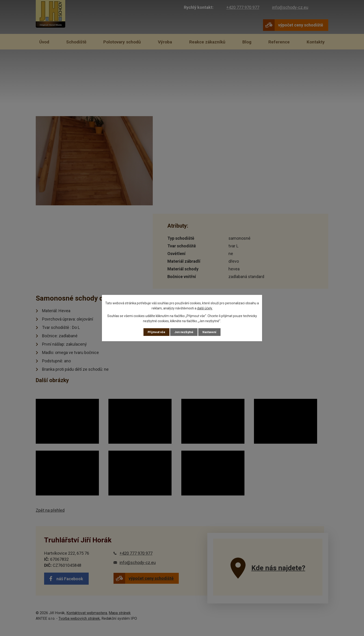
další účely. (205, 308)
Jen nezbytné (184, 332)
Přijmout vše (155, 332)
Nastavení (211, 332)
